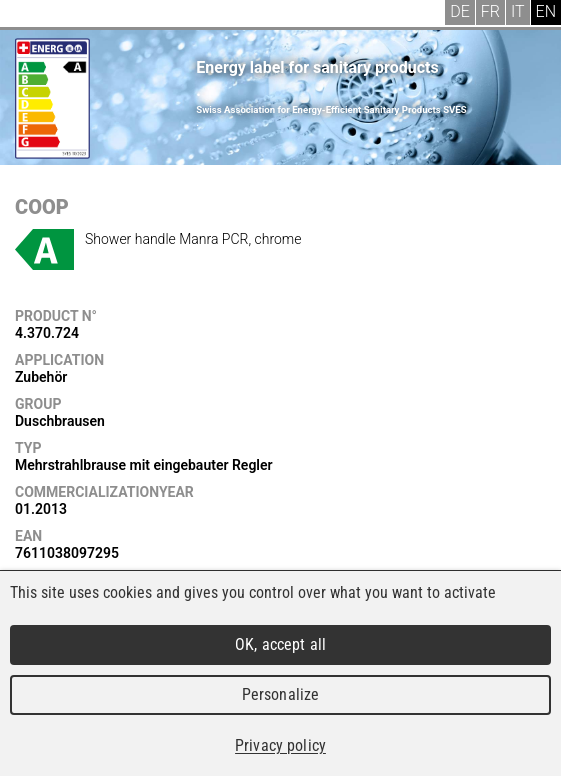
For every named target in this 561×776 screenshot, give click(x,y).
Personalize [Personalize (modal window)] (280, 694)
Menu (30, 15)
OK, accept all (280, 644)
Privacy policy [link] (280, 745)
